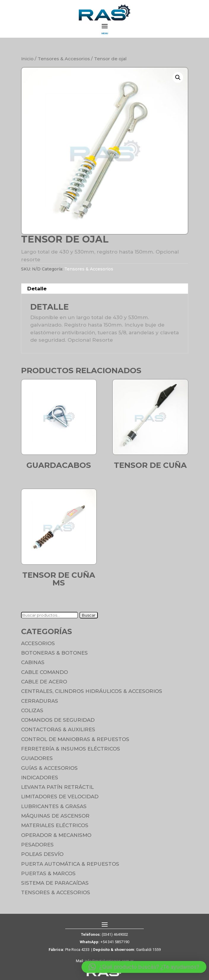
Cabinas (33, 662)
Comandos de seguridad (58, 720)
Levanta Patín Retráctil (57, 787)
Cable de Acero (44, 682)
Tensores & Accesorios (64, 59)
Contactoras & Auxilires (58, 729)
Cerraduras (40, 701)
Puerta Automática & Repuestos (70, 864)
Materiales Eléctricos (55, 825)
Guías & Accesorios (49, 768)
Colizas (32, 710)
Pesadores (37, 845)
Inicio (27, 59)
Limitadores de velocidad (60, 797)
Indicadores (40, 778)
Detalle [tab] (37, 289)
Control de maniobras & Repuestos (75, 739)
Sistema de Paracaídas (55, 883)
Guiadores (37, 758)
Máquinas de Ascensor (55, 816)
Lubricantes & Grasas (54, 806)
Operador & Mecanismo (56, 835)
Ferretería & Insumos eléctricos (71, 749)
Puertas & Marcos (48, 873)
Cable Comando (44, 672)
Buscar (89, 615)
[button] (178, 77)
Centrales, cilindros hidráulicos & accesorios (92, 691)
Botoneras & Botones (54, 653)
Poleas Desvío (42, 854)
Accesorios (38, 643)
